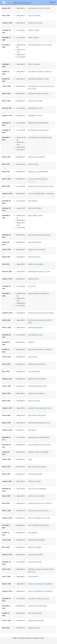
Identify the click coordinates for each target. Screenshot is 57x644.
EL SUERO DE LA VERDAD (35, 555)
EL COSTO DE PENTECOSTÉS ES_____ (40, 511)
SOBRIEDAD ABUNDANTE (36, 327)
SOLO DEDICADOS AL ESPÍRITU (37, 467)
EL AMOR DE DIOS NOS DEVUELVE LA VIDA (41, 186)
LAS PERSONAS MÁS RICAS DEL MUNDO (40, 45)
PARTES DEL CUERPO (34, 481)
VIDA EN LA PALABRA (34, 15)
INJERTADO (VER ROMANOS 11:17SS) (39, 423)
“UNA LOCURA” (33, 357)
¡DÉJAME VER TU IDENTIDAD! (37, 379)
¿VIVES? (30, 459)
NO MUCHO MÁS (33, 164)
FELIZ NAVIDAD (32, 201)
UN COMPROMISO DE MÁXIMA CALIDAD (40, 137)
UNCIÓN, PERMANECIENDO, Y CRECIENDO (41, 193)
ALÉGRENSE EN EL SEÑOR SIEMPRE (39, 437)
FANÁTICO (31, 342)
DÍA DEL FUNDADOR (34, 64)
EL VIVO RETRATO (33, 576)
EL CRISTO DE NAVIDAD (35, 23)
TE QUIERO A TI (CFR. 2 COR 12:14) (38, 598)
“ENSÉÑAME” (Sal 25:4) (35, 115)
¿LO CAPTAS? (32, 286)
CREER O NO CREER (34, 401)
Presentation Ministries (10, 2)
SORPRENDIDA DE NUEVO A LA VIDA (39, 271)
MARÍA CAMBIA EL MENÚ (35, 215)
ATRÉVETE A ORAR (33, 30)
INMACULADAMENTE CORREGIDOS (38, 293)
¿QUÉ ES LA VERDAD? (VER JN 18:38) (39, 518)
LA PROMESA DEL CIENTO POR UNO (39, 8)
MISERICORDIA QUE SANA (36, 620)
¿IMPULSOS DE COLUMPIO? (36, 393)
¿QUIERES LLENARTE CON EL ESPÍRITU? (40, 503)
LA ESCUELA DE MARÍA (35, 208)
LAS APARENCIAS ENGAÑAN (36, 540)
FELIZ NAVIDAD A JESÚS (35, 335)
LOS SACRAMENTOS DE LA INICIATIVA (39, 235)
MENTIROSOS (32, 430)
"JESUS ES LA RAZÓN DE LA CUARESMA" (40, 584)
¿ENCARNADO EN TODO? (35, 108)
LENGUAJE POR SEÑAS (35, 613)
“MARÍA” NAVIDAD (33, 37)
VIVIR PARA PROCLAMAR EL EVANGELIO (40, 72)
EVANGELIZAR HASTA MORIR (37, 249)
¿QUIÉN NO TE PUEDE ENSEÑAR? (38, 172)
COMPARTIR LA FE (33, 279)
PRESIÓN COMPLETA (34, 257)
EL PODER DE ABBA (34, 371)
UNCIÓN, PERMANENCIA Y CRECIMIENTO (40, 591)
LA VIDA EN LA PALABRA (35, 101)
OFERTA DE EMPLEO (34, 628)
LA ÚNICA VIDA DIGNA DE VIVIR (37, 386)
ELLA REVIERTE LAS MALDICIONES (38, 130)
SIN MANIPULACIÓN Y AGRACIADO (38, 93)
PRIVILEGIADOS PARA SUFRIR (37, 415)
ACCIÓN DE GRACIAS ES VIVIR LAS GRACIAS (41, 313)
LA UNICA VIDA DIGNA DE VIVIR (37, 606)
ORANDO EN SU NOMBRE (36, 264)
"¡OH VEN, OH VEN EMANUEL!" (37, 489)
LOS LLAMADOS (33, 533)
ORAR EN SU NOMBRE (35, 547)
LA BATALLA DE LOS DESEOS (36, 157)
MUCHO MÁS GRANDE (35, 242)
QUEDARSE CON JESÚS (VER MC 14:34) (40, 408)
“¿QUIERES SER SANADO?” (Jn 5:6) (38, 79)
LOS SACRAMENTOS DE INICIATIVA (38, 525)
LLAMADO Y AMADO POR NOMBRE (38, 452)
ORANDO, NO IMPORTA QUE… (37, 364)
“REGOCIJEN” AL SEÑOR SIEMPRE (38, 123)
